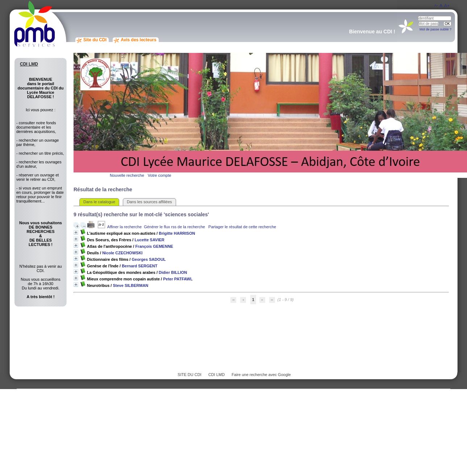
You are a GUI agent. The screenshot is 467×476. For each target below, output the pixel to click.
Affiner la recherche (124, 227)
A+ (447, 6)
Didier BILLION (173, 272)
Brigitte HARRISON (177, 233)
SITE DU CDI (189, 375)
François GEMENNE (154, 246)
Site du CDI (95, 40)
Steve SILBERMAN (130, 285)
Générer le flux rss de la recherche (174, 227)
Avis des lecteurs (138, 40)
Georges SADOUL (149, 259)
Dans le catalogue (99, 202)
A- (436, 5)
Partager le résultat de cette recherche (242, 227)
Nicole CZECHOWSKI (122, 253)
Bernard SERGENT (139, 266)
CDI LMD (216, 375)
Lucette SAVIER (149, 240)
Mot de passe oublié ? (435, 29)
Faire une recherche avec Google (261, 375)
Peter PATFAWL (178, 279)
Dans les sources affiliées (149, 202)
